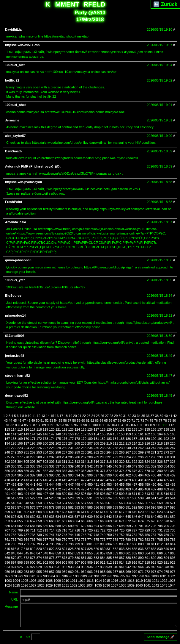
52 (47, 421)
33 (134, 416)
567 (147, 503)
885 (109, 558)
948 (166, 567)
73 (142, 421)
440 (26, 484)
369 (90, 471)
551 (45, 503)
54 (56, 421)
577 (39, 507)
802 (96, 544)
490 (173, 489)
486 (147, 489)
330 (14, 466)
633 (52, 517)
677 (160, 521)
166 (173, 434)
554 (64, 503)
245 (160, 448)
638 (83, 517)
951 (14, 572)
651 (166, 517)
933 (71, 567)
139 (173, 429)
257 (64, 452)
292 (116, 457)
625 (173, 512)
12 (39, 416)
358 (20, 471)
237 (109, 448)
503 (83, 494)
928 (39, 567)
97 (80, 425)
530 (83, 498)
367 (77, 471)
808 (135, 544)
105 (127, 425)
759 (166, 535)
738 (33, 535)
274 (173, 452)
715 (58, 530)
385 (20, 475)
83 (17, 425)
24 (93, 416)
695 (103, 526)
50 (38, 421)
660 (52, 521)
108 (146, 425)
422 (83, 480)
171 (33, 439)
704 (160, 526)
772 (77, 540)
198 (33, 443)
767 (45, 540)
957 (52, 572)
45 (15, 421)
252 (33, 452)
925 (20, 567)
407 (160, 475)
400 (116, 475)
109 (152, 425)
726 (128, 530)
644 (122, 517)
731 (160, 530)
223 (20, 448)
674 (141, 521)
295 (135, 457)
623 (160, 512)
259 (77, 452)
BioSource (13, 296)
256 (58, 452)
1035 (98, 585)
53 (51, 421)
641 (103, 517)
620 (141, 512)
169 (20, 439)
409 (173, 475)
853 (77, 553)
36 (148, 416)
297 (147, 457)
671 (122, 521)
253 (39, 452)
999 (148, 576)
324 (147, 462)
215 (141, 443)
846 (33, 553)
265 (116, 452)
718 (77, 530)
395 (83, 475)
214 (135, 443)
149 (64, 434)
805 (116, 544)
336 (52, 466)
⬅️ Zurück (165, 4)
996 (129, 576)
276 (14, 457)
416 (45, 480)
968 (122, 572)
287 (83, 457)
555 (71, 503)
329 (7, 466)
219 (166, 443)
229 (58, 448)
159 (128, 434)
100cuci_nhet (15, 105)
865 (154, 553)
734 (7, 535)
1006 (33, 581)
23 (89, 416)
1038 (123, 585)
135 (147, 429)
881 (83, 558)
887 (122, 558)
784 (154, 540)
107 (140, 425)
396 (90, 475)
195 (14, 443)
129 (109, 429)
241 (135, 448)
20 (75, 416)
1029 (49, 585)
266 (122, 452)
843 (14, 553)
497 (45, 494)
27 (107, 416)
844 (20, 553)
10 (29, 416)
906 (71, 562)
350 (141, 466)
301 (173, 457)
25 (98, 416)
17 (61, 416)
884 (103, 558)
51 (42, 421)
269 (141, 452)
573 (14, 507)
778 (116, 540)
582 (71, 507)
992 (103, 576)
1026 (24, 585)
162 (147, 434)
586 (96, 507)
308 (45, 462)
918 (147, 562)
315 (90, 462)
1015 (106, 581)
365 (64, 471)
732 (166, 530)
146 (45, 434)
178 (77, 439)
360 (33, 471)
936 (90, 567)
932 (64, 567)
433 (154, 480)
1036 (106, 585)
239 (122, 448)
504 (90, 494)
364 (58, 471)
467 (26, 489)
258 (71, 452)
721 (96, 530)
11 (34, 416)
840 (166, 549)
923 (7, 567)
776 (103, 540)
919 (154, 562)
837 (147, 549)
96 (76, 425)
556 (77, 503)
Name (14, 592)
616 (116, 512)
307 (39, 462)
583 (77, 507)
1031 (65, 585)
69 (124, 421)
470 (45, 489)
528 (71, 498)
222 (14, 448)
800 (83, 544)
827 (83, 549)
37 (152, 416)
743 (64, 535)
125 (83, 429)
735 (14, 535)
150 (71, 434)
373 (116, 471)
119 (45, 429)
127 (96, 429)
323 (141, 462)
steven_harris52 (18, 376)
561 (109, 503)
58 (74, 421)
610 (77, 512)
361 (39, 471)
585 (90, 507)
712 (39, 530)
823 (58, 549)
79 (170, 421)
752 (122, 535)
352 (154, 466)
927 (33, 567)
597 (166, 507)
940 (116, 567)
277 (20, 457)
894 (166, 558)
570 (166, 503)
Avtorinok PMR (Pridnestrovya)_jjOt (33, 166)
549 (33, 503)
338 (64, 466)
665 (83, 521)
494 (26, 494)
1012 (82, 581)
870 (14, 558)
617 (122, 512)
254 (45, 452)
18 (66, 416)
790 (20, 544)
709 (20, 530)
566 (141, 503)
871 (20, 558)
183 (109, 439)
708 (14, 530)
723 (109, 530)
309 (52, 462)
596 (160, 507)
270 (147, 452)
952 (20, 572)
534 (109, 498)
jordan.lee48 (15, 356)
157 (116, 434)
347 (122, 466)
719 (83, 530)
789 (14, 544)
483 (128, 489)
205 (77, 443)
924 (14, 567)
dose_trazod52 (16, 396)
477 (90, 489)
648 (147, 517)
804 (109, 544)
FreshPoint (14, 202)
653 (7, 521)
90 (49, 425)
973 (154, 572)
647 (141, 517)
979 (20, 576)
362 (45, 471)
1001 (163, 576)
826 (77, 549)
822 (52, 549)
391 (58, 475)
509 (122, 494)
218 (160, 443)
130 (116, 429)
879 (71, 558)
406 (154, 475)
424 (96, 480)
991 (97, 576)
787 (173, 540)
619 (135, 512)
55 (60, 421)
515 (160, 494)
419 (64, 480)
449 (83, 484)
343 (96, 466)
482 (122, 489)
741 (52, 535)
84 (21, 425)
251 (26, 452)
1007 (41, 581)
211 (116, 443)
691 (77, 526)
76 (156, 421)
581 (64, 507)
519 (14, 498)
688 (58, 526)
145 (39, 434)
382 (173, 471)
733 (173, 530)
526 (58, 498)
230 (64, 448)
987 (71, 576)
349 (135, 466)
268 (135, 452)
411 (14, 480)
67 (115, 421)
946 (154, 567)
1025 (16, 585)
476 (83, 489)
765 (33, 540)
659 (45, 521)
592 (135, 507)
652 (173, 517)
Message (11, 607)
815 (7, 549)
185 (122, 439)
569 (160, 503)
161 (141, 434)
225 (33, 448)
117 (33, 429)
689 (64, 526)
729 (147, 530)
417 (52, 480)
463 (173, 484)
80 (174, 421)
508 (116, 494)
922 (173, 562)
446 (64, 484)
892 (154, 558)
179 (83, 439)
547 (20, 503)
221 (7, 448)
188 (141, 439)
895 (173, 558)
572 (7, 507)
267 (128, 452)
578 (45, 507)
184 (116, 439)
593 (141, 507)
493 (20, 494)
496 (39, 494)
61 (88, 421)
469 (39, 489)
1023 (172, 581)
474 (71, 489)
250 (20, 452)
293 (122, 457)
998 (141, 576)
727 (135, 530)
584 (83, 507)
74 (147, 421)
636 (71, 517)
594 (147, 507)
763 (20, 540)
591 (128, 507)
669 (109, 521)
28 (111, 416)
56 (65, 421)
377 (141, 471)
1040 (139, 585)
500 (64, 494)
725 (122, 530)
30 (120, 416)
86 (30, 425)
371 (103, 471)
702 (147, 526)
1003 (8, 581)
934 (77, 567)
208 (96, 443)
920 (160, 562)
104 (120, 425)
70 (129, 421)
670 (116, 521)
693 (90, 526)
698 (122, 526)
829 (96, 549)
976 (173, 572)
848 (45, 553)
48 (29, 421)
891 (147, 558)
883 (96, 558)
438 (14, 484)
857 (103, 553)
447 (71, 484)
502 (77, 494)
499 (58, 494)
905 (64, 562)
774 (90, 540)
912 (109, 562)
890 (141, 558)
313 (77, 462)
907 (77, 562)
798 (71, 544)
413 (26, 480)
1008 (49, 581)
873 (33, 558)
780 (128, 540)
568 (154, 503)
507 (109, 494)
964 (96, 572)
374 (122, 471)
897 (14, 562)
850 (58, 553)
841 (173, 549)
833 (122, 549)
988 (78, 576)
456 (128, 484)
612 (90, 512)
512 (141, 494)
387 (33, 475)
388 (39, 475)
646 (135, 517)
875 (45, 558)
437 (7, 484)
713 (45, 530)
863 (141, 553)
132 (128, 429)
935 (83, 567)
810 (147, 544)
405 (147, 475)
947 (160, 567)
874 (39, 558)
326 (160, 462)
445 (58, 484)
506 (103, 494)
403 (135, 475)
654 (14, 521)
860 (122, 553)
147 (52, 434)
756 (147, 535)
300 (166, 457)
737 (26, 535)
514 (154, 494)
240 (128, 448)
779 (122, 540)
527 (64, 498)
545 (7, 503)
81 (8, 425)
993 (110, 576)
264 (109, 452)
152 (83, 434)
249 (14, 452)
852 (71, 553)
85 (26, 425)
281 (45, 457)
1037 (114, 585)
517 (173, 494)
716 (64, 530)
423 (90, 480)
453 (109, 484)
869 (7, 558)
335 (45, 466)
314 (83, 462)
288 (90, 457)
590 (122, 507)
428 (122, 480)
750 (109, 535)
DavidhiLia (13, 29)
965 (103, 572)
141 (14, 434)
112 (171, 425)
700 (135, 526)
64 (101, 421)
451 (96, 484)
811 (154, 544)
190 (154, 439)
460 (154, 484)
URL (15, 599)
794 (45, 544)
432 (147, 480)
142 (20, 434)
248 (7, 452)
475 (77, 489)
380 (160, 471)
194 (7, 443)
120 (52, 429)
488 (160, 489)
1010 (65, 581)
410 (7, 480)
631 (39, 517)
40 (166, 416)
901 (39, 562)
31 (125, 416)
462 (166, 484)
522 (33, 498)
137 (160, 429)
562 (116, 503)
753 (128, 535)
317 (103, 462)
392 (64, 475)
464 (7, 489)
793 (39, 544)
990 (90, 576)
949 (173, 567)
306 (33, 462)
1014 (98, 581)
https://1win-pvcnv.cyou (23, 182)
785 (160, 540)
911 (103, 562)
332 (26, 466)
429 (128, 480)
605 (45, 512)
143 (26, 434)
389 (45, 475)
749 (103, 535)
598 (173, 507)
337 (58, 466)
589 (116, 507)
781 (135, 540)
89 (44, 425)
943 (135, 567)
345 (109, 466)
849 (52, 553)
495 (33, 494)
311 (64, 462)
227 (45, 448)
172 (39, 439)
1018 (131, 581)
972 (147, 572)
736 (20, 535)
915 (128, 562)
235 (96, 448)
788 (7, 544)
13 (43, 416)
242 (141, 448)
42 (175, 416)
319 (116, 462)
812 (160, 544)
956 (45, 572)
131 (122, 429)
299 (160, 457)
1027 (33, 585)
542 (160, 498)
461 (160, 484)
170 (26, 439)
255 (52, 452)
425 (103, 480)
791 (26, 544)
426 (109, 480)
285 (71, 457)
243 (147, 448)
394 (77, 475)
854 (83, 553)
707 (7, 530)
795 (52, 544)
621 (147, 512)
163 (154, 434)
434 (160, 480)
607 (58, 512)
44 (10, 421)
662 (64, 521)
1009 (57, 581)
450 (90, 484)
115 (20, 429)
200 (45, 443)
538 (135, 498)
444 (52, 484)
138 (166, 429)
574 (20, 507)
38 (157, 416)
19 (70, 416)
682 (20, 526)
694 (96, 526)
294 (128, 457)
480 (109, 489)
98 (85, 425)
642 (109, 517)
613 (96, 512)
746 (83, 535)
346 (116, 466)
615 (109, 512)
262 (96, 452)
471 (52, 489)
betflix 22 (12, 80)
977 (8, 576)
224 (26, 448)
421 (77, 480)
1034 (90, 585)
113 (7, 429)
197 (26, 443)
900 (33, 562)
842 (7, 553)
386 (26, 475)
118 (39, 429)
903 (52, 562)
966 (109, 572)
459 (147, 484)
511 (135, 494)
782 (141, 540)
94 (67, 425)
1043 (164, 585)
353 (160, 466)
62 (92, 421)
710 (26, 530)
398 (103, 475)
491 (7, 494)
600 (14, 512)
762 (14, 540)
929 (45, 567)
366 (71, 471)
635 (64, 517)
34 (139, 416)
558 (90, 503)
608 (64, 512)
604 (39, 512)
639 (90, 517)
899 (26, 562)
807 (128, 544)
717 (71, 530)
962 (83, 572)
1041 (147, 585)
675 (147, 521)
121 (58, 429)
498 (52, 494)
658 (39, 521)
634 (58, 517)
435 (166, 480)
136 (154, 429)
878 (64, 558)
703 (154, 526)
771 (71, 540)
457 (135, 484)
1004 (16, 581)
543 (166, 498)
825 (71, 549)
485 (141, 489)
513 (147, 494)
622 (154, 512)
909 (90, 562)
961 (77, 572)
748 (96, 535)
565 (135, 503)
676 (154, 521)
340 (77, 466)
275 (7, 457)
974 (160, 572)
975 (166, 572)
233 (83, 448)
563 (122, 503)
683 (26, 526)
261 (90, 452)
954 (33, 572)
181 (96, 439)
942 (128, 567)
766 (39, 540)
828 (90, 549)
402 (128, 475)
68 (119, 421)
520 (20, 498)
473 (64, 489)
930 (52, 567)
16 (57, 416)
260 (83, 452)
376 (135, 471)
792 (33, 544)
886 (116, 558)
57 (70, 421)
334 (39, 466)
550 (39, 503)
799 (77, 544)
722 (103, 530)
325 (154, 462)
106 (133, 425)
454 (116, 484)
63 (97, 421)
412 (20, 480)
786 (166, 540)
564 (128, 503)
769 (58, 540)
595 (154, 507)
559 (96, 503)
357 (14, 471)
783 (147, 540)
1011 (74, 581)
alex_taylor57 (15, 136)
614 (103, 512)
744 (71, 535)
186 (128, 439)
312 (71, 462)
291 (109, 457)
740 (45, 535)
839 (160, 549)
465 (14, 489)
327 (166, 462)
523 (39, 498)
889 (135, 558)
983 (46, 576)
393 (71, 475)
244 (154, 448)
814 (173, 544)
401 (122, 475)
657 (33, 521)
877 (58, 558)
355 (173, 466)
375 (128, 471)
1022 (164, 581)
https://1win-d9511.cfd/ (23, 45)
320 (122, 462)
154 (96, 434)
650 (160, 517)
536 (122, 498)
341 (83, 466)
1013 (90, 581)
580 (58, 507)
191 (160, 439)
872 (26, 558)
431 (141, 480)
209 (103, 443)
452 (103, 484)
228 (52, 448)
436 (173, 480)
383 (7, 475)
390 (52, 475)
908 (83, 562)
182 (103, 439)
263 (103, 452)
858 (109, 553)
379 (154, 471)
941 (122, 567)
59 (79, 421)
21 (80, 416)
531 (90, 498)
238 (116, 448)
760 (173, 535)
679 (173, 521)
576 (33, 507)
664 (77, 521)
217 (154, 443)
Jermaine (12, 120)
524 (45, 498)
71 (133, 421)
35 (143, 416)
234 (90, 448)
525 (52, 498)
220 (173, 443)
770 (64, 540)
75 (151, 421)
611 (83, 512)
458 (141, 484)
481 (116, 489)
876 (52, 558)
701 (141, 526)
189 (147, 439)
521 (26, 498)
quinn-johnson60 (18, 260)
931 (58, 567)
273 (166, 452)
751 (116, 535)
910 (96, 562)
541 (154, 498)
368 (83, 471)
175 (58, 439)
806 (122, 544)
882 (90, 558)
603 (33, 512)
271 (154, 452)
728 (141, 530)
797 (64, 544)
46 (20, 421)
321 (128, 462)
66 (110, 421)
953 (26, 572)
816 (14, 549)
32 (130, 416)
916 (135, 562)
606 (52, 512)
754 (135, 535)
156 (109, 434)
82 (12, 425)
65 (106, 421)
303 (14, 462)
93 (62, 425)
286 (77, 457)
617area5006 (15, 336)
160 (135, 434)
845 (26, 553)
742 (58, 535)
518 (7, 498)
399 (109, 475)
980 (27, 576)
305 (26, 462)
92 (58, 425)
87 (35, 425)
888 (128, 558)
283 (58, 457)
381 (166, 471)
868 (173, 553)
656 (26, 521)
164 (160, 434)
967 (116, 572)
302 (7, 462)
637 (77, 517)
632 (45, 517)
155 (103, 434)
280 (39, 457)
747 (90, 535)
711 (33, 530)
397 (96, 475)
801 (90, 544)
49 (33, 421)
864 (147, 553)
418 (58, 480)
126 (90, 429)
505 (96, 494)
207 (90, 443)
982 (40, 576)
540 (147, 498)
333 (33, 466)
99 (89, 425)
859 (116, 553)
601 (20, 512)
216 (147, 443)
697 (116, 526)
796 (58, 544)
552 (52, 503)
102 (108, 425)
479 (103, 489)
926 (26, 567)
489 (166, 489)
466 (20, 489)
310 (58, 462)
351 (147, 466)
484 (135, 489)
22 (84, 416)
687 (52, 526)
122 (64, 429)
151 (77, 434)
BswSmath (13, 151)
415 (39, 480)
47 (24, 421)
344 (103, 466)
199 (39, 443)
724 (116, 530)
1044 (172, 585)
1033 (82, 585)
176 (64, 439)
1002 (171, 576)
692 (83, 526)
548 (26, 503)
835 (135, 549)
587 (103, 507)
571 (173, 503)
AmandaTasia (16, 222)
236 (103, 448)
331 (20, 466)
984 (52, 576)
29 (116, 416)
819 (33, 549)
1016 (114, 581)
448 (77, 484)
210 (109, 443)
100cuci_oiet (15, 65)
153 (90, 434)
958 (58, 572)
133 (135, 429)
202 (58, 443)
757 (154, 535)
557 (83, 503)
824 (64, 549)
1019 (139, 581)
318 (109, 462)
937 (96, 567)
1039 (131, 585)
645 (128, 517)
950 (7, 572)
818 (26, 549)
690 (71, 526)
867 (166, 553)
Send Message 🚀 (161, 637)
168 (14, 439)
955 (39, 572)
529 (77, 498)
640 (96, 517)
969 (128, 572)
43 (6, 421)
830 (103, 549)
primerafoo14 (15, 315)
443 (45, 484)
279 (33, 457)
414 (33, 480)
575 (26, 507)
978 (14, 576)
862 (135, 553)
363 (52, 471)
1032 (74, 585)
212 (122, 443)
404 (141, 475)
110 (159, 425)
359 (26, 471)
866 (160, 553)
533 (103, 498)
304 (20, 462)
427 (116, 480)
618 (128, 512)
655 (20, 521)
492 (14, 494)
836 (141, 549)
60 (83, 421)
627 (14, 517)
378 (147, 471)
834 (128, 549)
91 (53, 425)
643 (116, 517)
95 (71, 425)
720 (90, 530)
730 (154, 530)
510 (128, 494)
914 (122, 562)
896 (7, 562)
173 (45, 439)
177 (71, 439)
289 (96, 457)
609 (71, 512)
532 (96, 498)
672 (128, 521)
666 (90, 521)
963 (90, 572)
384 (14, 475)
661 (58, 521)
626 (7, 517)
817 (20, 549)
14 (48, 416)
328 (173, 462)
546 (14, 503)
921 (166, 562)
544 (173, 498)
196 (20, 443)
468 (33, 489)
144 (33, 434)
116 (26, 429)
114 (14, 429)
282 (52, 457)
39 (161, 416)
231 (71, 448)
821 (45, 549)
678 (166, 521)
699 (128, 526)
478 (96, 489)
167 (7, 439)
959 (64, 572)
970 (135, 572)
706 (173, 526)
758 (160, 535)
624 (166, 512)
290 (103, 457)
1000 (155, 576)
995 (122, 576)
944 (141, 567)
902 (45, 562)
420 (71, 480)
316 (96, 462)
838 (154, 549)
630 (33, 517)
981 (33, 576)
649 (154, 517)
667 (96, 521)
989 (84, 576)
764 (26, 540)
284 (64, 457)
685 (39, 526)
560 (103, 503)
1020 (147, 581)
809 (141, 544)
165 (166, 434)
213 (128, 443)
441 (33, 484)
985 (59, 576)
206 (83, 443)
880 (77, 558)
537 (128, 498)
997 (135, 576)
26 (102, 416)
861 (128, 553)
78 (165, 421)
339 (71, 466)
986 (65, 576)
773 (83, 540)
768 (52, 540)
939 (109, 567)
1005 (24, 581)
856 (96, 553)
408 (166, 475)
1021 (155, 581)
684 (33, 526)
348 (128, 466)
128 (103, 429)
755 (141, 535)
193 (173, 439)
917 (141, 562)
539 (141, 498)
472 (58, 489)
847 (39, 553)
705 (166, 526)
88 (40, 425)
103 (114, 425)
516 (166, 494)
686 (45, 526)
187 (135, 439)
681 (14, 526)
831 (109, 549)
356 (7, 471)
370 (96, 471)
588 (109, 507)
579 (52, 507)
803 (103, 544)
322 (135, 462)
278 (26, 457)
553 (58, 503)
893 (160, 558)
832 (116, 549)
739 (39, 535)
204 (71, 443)
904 (58, 562)
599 (7, 512)
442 (39, 484)
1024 (8, 585)
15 (52, 416)
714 (52, 530)
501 (71, 494)
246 (166, 448)
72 (138, 421)
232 (77, 448)
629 (26, 517)
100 (95, 425)
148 (58, 434)
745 (77, 535)
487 (154, 489)
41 (170, 416)
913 (116, 562)
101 (101, 425)
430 (135, 480)
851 (64, 553)
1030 (57, 585)
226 (39, 448)
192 (166, 439)
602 (26, 512)
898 (20, 562)
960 (71, 572)
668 (103, 521)
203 (64, 443)
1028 (41, 585)
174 (52, 439)
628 (20, 517)
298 (154, 457)
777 (109, 540)
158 (122, 434)
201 (52, 443)
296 (141, 457)
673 (135, 521)
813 (166, 544)
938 (103, 567)
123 (71, 429)
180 (90, 439)
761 (7, 540)
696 (109, 526)
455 (122, 484)
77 (160, 421)
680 (7, 526)
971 (141, 572)
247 (173, 448)
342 (90, 466)
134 (141, 429)
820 (39, 549)
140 (7, 434)
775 (96, 540)
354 (166, 466)
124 (77, 429)
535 (116, 498)
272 (160, 452)
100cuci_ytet (15, 280)
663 (71, 521)
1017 (123, 581)
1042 (155, 585)
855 (90, 553)
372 (109, 471)
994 (116, 576)
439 (20, 484)
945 (147, 567)
